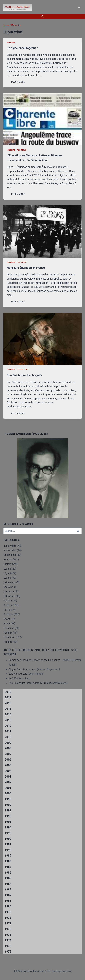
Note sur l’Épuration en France (26, 268)
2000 (8, 793)
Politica (8, 601)
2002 (8, 782)
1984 (8, 884)
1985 (8, 878)
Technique (9, 637)
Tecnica (8, 642)
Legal (6, 569)
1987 (8, 867)
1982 (8, 895)
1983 (8, 889)
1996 (8, 816)
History (7, 564)
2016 (8, 703)
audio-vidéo (10, 546)
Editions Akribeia (18, 674)
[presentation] (42, 119)
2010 (8, 737)
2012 (8, 726)
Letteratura (9, 582)
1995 (8, 822)
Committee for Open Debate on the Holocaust (34, 660)
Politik (7, 610)
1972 (8, 952)
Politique (22, 150)
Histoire (11, 42)
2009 (8, 743)
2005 (8, 765)
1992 (8, 839)
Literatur (8, 587)
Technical (9, 628)
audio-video (10, 550)
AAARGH (13, 678)
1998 (8, 805)
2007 (8, 754)
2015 (8, 709)
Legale (7, 578)
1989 (8, 856)
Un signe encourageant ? (22, 48)
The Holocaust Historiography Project (30, 683)
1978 (8, 918)
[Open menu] (79, 7)
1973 (8, 946)
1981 (8, 901)
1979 (8, 912)
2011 (8, 731)
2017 (8, 697)
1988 (8, 861)
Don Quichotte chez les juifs (24, 375)
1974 (8, 940)
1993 (8, 833)
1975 (8, 935)
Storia (7, 623)
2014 (8, 714)
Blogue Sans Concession (22, 669)
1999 (8, 799)
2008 (8, 748)
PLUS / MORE (19, 82)
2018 (8, 692)
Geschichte (10, 555)
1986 (8, 873)
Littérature (23, 370)
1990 (8, 850)
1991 (8, 844)
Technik (8, 633)
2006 (8, 760)
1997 (8, 810)
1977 (8, 923)
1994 (8, 827)
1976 (8, 929)
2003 (8, 777)
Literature (9, 591)
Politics (8, 605)
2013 (8, 720)
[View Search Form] (42, 17)
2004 (8, 771)
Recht (7, 619)
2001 (8, 788)
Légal (6, 573)
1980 (8, 906)
